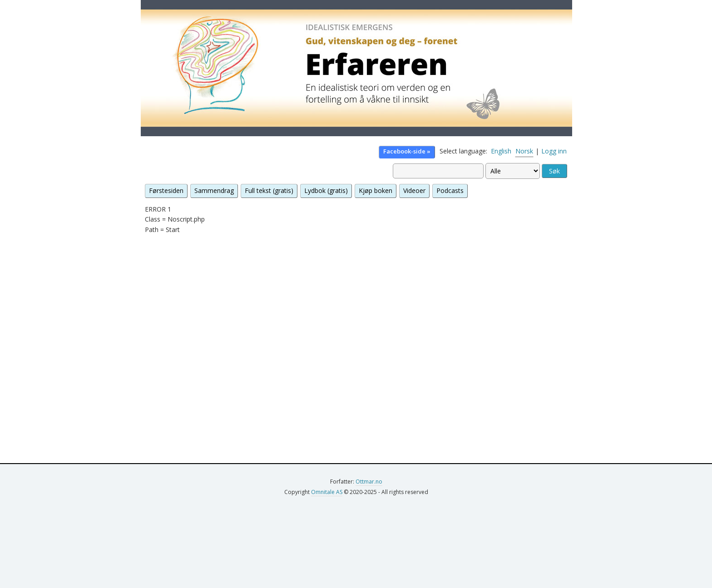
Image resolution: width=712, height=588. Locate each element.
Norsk (524, 151)
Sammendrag (214, 190)
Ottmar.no (369, 482)
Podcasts (450, 190)
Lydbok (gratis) (326, 190)
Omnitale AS (327, 492)
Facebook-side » (407, 151)
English (501, 151)
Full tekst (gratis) (269, 190)
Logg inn (554, 151)
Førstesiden (166, 190)
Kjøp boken (376, 190)
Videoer (414, 190)
